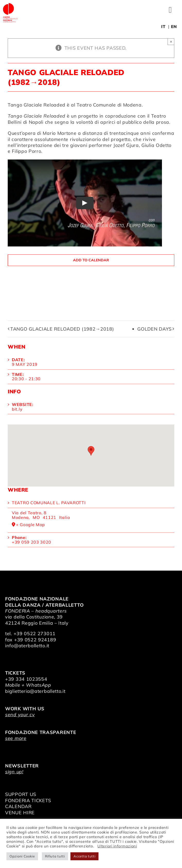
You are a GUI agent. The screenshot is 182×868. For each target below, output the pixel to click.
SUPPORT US (21, 794)
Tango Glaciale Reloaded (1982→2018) (62, 329)
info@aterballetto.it (27, 646)
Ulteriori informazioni (117, 846)
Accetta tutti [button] (84, 856)
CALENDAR (18, 806)
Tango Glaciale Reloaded (37, 105)
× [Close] (171, 42)
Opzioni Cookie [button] (22, 856)
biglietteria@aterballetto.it (35, 691)
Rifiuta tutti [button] (55, 856)
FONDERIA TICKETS (28, 800)
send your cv (20, 715)
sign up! (14, 772)
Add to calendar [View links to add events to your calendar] (91, 260)
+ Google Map (30, 525)
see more (16, 738)
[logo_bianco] (10, 5)
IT (163, 26)
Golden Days (154, 329)
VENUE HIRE (20, 813)
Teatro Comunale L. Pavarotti (49, 503)
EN (174, 26)
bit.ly (17, 409)
